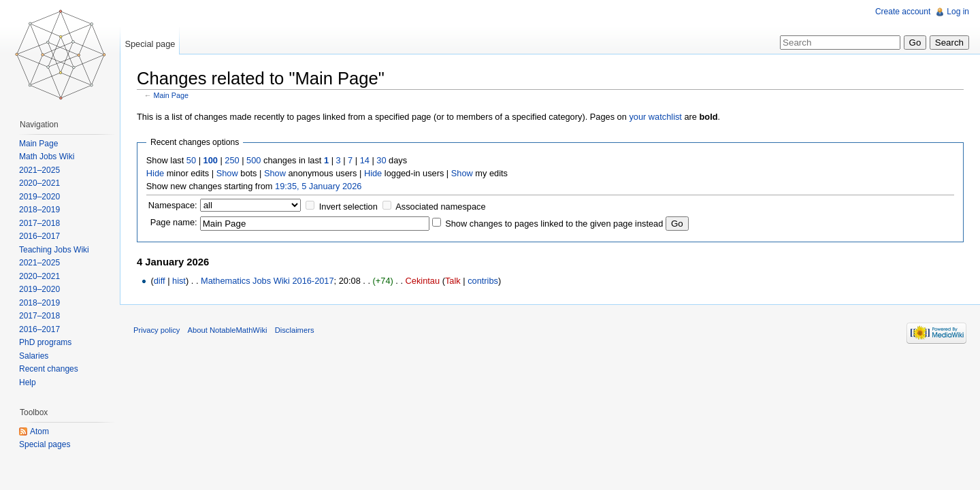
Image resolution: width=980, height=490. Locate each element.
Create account (903, 12)
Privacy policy (157, 330)
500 (254, 160)
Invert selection (348, 207)
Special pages (45, 444)
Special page (150, 44)
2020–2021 (39, 183)
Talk (453, 281)
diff (160, 281)
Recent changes (49, 369)
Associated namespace (440, 207)
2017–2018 (39, 223)
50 (191, 160)
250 (232, 160)
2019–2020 (39, 197)
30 (381, 160)
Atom (39, 431)
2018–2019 (39, 210)
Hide (155, 173)
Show (227, 173)
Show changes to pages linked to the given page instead (554, 224)
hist (179, 281)
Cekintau (423, 281)
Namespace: (173, 205)
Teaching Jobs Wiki (54, 250)
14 (365, 160)
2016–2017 (39, 236)
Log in (958, 12)
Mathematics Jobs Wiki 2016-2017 (267, 281)
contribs (483, 281)
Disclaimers (295, 330)
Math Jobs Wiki (47, 157)
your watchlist (655, 117)
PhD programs (45, 342)
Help (28, 382)
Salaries (34, 356)
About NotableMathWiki (228, 330)
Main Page (171, 95)
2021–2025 (39, 170)
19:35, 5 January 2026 (318, 186)
